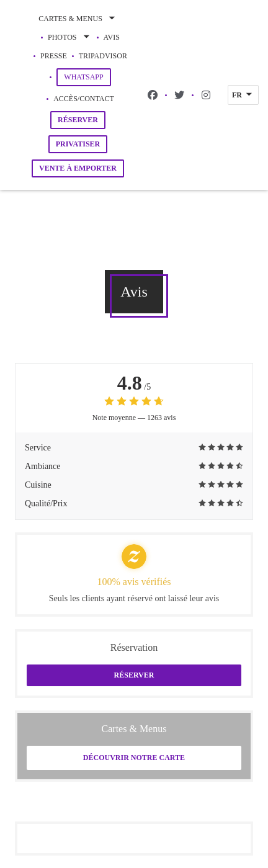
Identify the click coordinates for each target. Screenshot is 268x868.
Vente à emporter (78, 168)
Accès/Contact (84, 99)
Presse (54, 56)
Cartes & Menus (78, 19)
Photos (69, 37)
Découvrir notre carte (134, 758)
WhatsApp (87, 77)
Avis (112, 37)
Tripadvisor (103, 55)
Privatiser (78, 144)
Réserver (78, 120)
